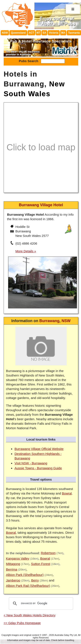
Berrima (12, 569)
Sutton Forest (41, 564)
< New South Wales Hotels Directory (29, 615)
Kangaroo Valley (18, 558)
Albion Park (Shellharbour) (25, 575)
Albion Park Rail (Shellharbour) (28, 586)
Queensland (18, 33)
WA (63, 33)
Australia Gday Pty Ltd (66, 635)
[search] (40, 604)
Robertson (48, 553)
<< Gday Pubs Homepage (22, 623)
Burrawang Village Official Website (39, 449)
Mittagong (13, 564)
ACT (32, 33)
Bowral (67, 493)
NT (38, 33)
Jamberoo (13, 580)
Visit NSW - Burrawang (31, 463)
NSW (5, 33)
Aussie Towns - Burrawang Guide (38, 468)
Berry (35, 580)
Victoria (54, 33)
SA (44, 33)
